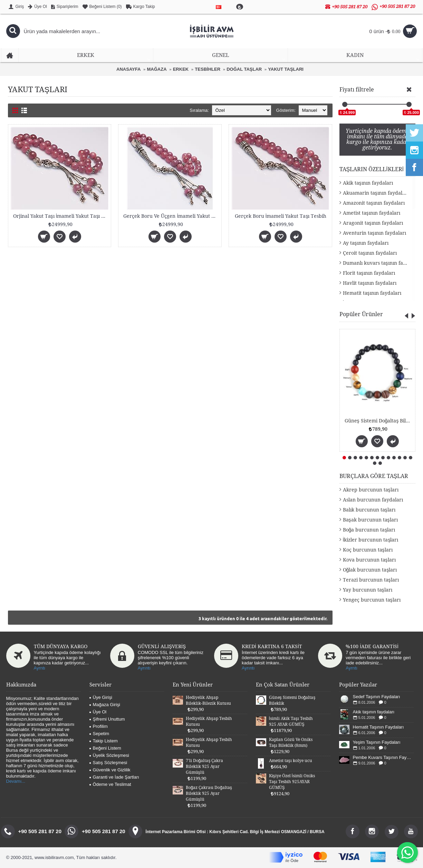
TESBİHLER (208, 69)
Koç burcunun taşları (368, 550)
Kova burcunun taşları (369, 560)
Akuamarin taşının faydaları (376, 193)
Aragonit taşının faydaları (373, 223)
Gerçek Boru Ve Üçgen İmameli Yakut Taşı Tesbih (171, 216)
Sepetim (99, 734)
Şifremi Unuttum (107, 719)
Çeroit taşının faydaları (370, 253)
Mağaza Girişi (105, 705)
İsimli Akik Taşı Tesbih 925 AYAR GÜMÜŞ (291, 721)
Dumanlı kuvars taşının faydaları (379, 263)
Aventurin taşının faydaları (374, 233)
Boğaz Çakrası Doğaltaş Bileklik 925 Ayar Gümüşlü (209, 793)
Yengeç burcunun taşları (372, 600)
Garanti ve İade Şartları (114, 777)
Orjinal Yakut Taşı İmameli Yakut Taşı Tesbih (61, 216)
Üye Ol (98, 712)
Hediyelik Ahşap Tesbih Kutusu (209, 721)
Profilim (99, 726)
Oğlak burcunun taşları (370, 570)
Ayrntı (40, 668)
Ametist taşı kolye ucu (291, 761)
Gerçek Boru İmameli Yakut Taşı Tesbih (281, 216)
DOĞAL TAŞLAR (244, 69)
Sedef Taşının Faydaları (377, 697)
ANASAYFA (128, 69)
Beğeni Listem (105, 748)
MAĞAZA (157, 69)
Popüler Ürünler (361, 314)
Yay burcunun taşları (368, 590)
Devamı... (16, 781)
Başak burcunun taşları (370, 520)
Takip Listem (104, 741)
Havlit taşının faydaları (370, 283)
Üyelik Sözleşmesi (109, 755)
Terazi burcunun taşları (371, 580)
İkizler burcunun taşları (371, 540)
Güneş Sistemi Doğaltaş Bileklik (379, 421)
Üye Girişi (101, 697)
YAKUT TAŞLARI (286, 69)
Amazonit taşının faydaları (374, 203)
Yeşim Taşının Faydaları (377, 742)
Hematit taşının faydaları (372, 293)
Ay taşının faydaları (366, 243)
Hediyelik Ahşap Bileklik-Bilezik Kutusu (208, 700)
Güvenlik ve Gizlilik (110, 770)
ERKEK (181, 69)
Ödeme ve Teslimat (110, 784)
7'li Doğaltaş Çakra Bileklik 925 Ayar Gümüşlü (205, 767)
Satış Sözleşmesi (108, 763)
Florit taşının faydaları (369, 273)
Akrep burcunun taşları (371, 490)
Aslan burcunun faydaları (373, 500)
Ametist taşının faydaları (372, 213)
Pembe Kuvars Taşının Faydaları (383, 757)
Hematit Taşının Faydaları (378, 727)
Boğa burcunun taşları (369, 530)
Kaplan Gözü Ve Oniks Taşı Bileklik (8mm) (291, 743)
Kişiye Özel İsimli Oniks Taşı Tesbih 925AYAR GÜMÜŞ (292, 782)
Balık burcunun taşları (369, 510)
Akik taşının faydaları (368, 183)
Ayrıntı (144, 668)
